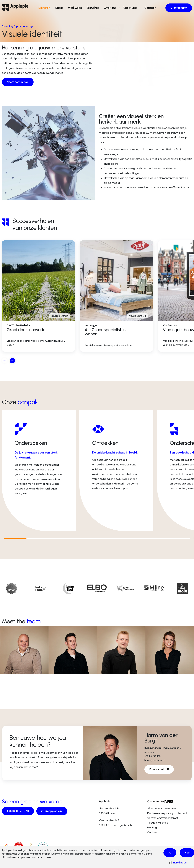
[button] (12, 361)
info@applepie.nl (52, 811)
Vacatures (129, 8)
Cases (60, 8)
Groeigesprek (179, 8)
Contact (149, 8)
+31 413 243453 (152, 756)
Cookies (152, 832)
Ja (170, 853)
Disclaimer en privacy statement (167, 813)
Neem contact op (18, 82)
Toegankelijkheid (158, 823)
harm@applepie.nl (154, 760)
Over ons (111, 8)
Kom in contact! (159, 769)
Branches (94, 8)
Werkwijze (76, 8)
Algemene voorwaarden (162, 808)
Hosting (152, 827)
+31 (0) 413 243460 (18, 811)
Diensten (45, 8)
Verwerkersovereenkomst (163, 818)
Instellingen (178, 863)
